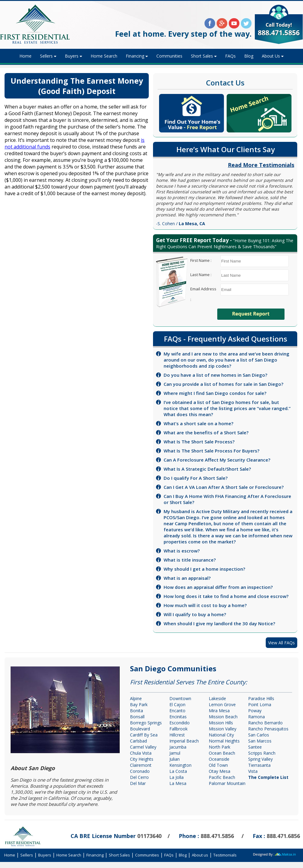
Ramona (256, 717)
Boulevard (140, 729)
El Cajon (177, 704)
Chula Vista (141, 753)
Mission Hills (221, 723)
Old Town (218, 765)
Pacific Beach (222, 777)
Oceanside (219, 759)
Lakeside (217, 698)
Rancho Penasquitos (268, 729)
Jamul (175, 753)
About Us (271, 56)
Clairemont (141, 765)
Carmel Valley (143, 747)
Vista (253, 771)
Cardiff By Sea (144, 735)
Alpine (136, 698)
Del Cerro (139, 777)
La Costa (178, 771)
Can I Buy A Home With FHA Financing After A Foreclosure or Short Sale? (227, 499)
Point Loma (260, 704)
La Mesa (178, 783)
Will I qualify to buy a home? (195, 614)
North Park (220, 747)
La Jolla (176, 777)
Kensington (180, 765)
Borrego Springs (146, 723)
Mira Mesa (219, 711)
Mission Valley (223, 729)
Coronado (140, 771)
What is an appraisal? (187, 578)
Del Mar (138, 783)
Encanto (177, 711)
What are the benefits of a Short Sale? (206, 432)
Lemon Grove (222, 704)
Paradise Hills (261, 698)
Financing (135, 56)
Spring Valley (260, 759)
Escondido (180, 723)
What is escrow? (182, 551)
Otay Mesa (220, 771)
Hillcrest (177, 735)
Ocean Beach (222, 753)
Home (25, 56)
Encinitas (178, 717)
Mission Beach (223, 717)
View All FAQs (281, 643)
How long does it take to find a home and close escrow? (226, 596)
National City (221, 735)
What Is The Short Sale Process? (199, 442)
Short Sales (202, 56)
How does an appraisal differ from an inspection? (218, 587)
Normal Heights (224, 741)
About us (200, 855)
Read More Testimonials (261, 165)
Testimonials (225, 855)
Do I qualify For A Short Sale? (196, 478)
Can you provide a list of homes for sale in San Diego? (223, 384)
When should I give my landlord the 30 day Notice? (219, 623)
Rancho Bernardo (265, 723)
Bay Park (139, 704)
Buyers (72, 56)
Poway (255, 711)
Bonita (137, 711)
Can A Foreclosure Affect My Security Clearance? (217, 460)
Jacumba (178, 747)
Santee (255, 747)
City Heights (142, 759)
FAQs (230, 56)
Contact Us (225, 83)
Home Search (104, 56)
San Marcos (260, 741)
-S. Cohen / (181, 224)
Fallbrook (178, 729)
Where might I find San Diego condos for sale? (215, 393)
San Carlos (259, 735)
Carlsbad (138, 741)
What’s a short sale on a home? (198, 423)
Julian (175, 759)
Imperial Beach (184, 741)
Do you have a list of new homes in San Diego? (215, 375)
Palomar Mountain (227, 783)
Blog (249, 56)
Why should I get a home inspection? (204, 569)
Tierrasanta (259, 765)
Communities (169, 56)
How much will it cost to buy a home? (205, 605)
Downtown (180, 698)
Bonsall (137, 717)
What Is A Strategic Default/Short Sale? (207, 469)
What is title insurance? (190, 560)
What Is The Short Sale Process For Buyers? (211, 451)
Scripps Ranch (262, 753)
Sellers (46, 56)
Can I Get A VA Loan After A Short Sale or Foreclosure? (224, 487)
